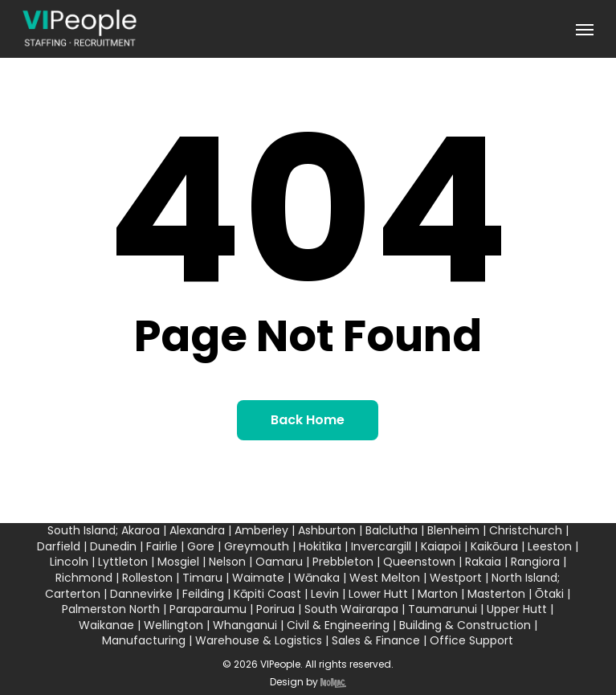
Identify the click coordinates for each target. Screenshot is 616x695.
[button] (585, 29)
